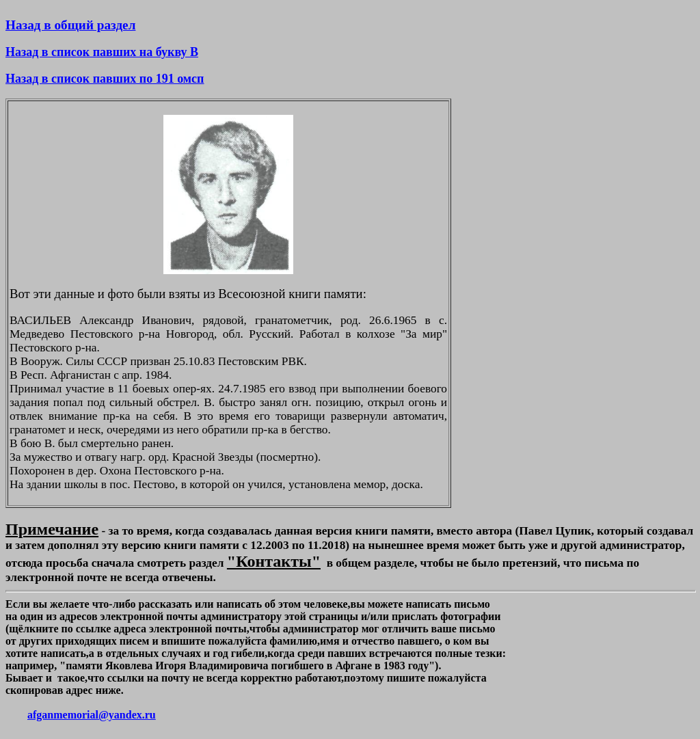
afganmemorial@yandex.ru (92, 715)
